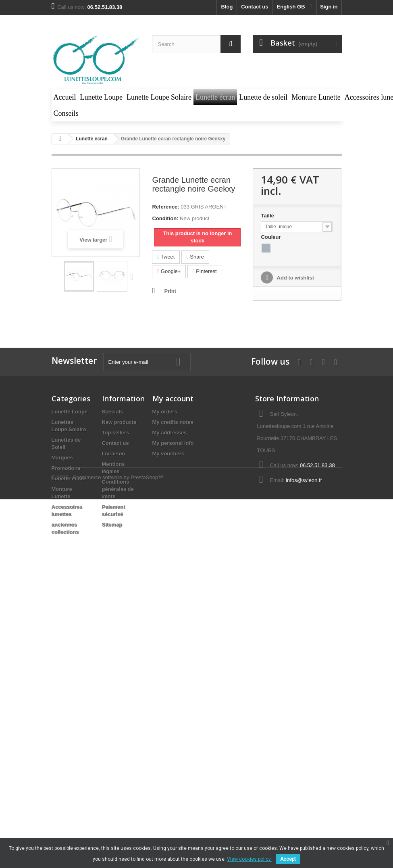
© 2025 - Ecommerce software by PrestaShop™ (108, 561)
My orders (165, 412)
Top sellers (116, 433)
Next (134, 276)
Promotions (66, 468)
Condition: (165, 218)
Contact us (255, 7)
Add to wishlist (295, 278)
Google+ (169, 271)
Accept (288, 859)
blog (227, 7)
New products (119, 422)
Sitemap (112, 525)
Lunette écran (69, 479)
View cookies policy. (249, 859)
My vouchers (168, 454)
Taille (268, 216)
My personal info (173, 443)
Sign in (329, 7)
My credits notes (173, 422)
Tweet (166, 257)
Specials (113, 412)
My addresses (170, 433)
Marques (62, 458)
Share (195, 257)
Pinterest (205, 271)
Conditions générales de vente (118, 489)
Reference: (165, 207)
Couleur (271, 237)
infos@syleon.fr (304, 480)
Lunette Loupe (70, 412)
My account (173, 399)
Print (170, 291)
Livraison (114, 454)
